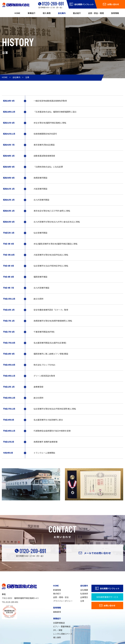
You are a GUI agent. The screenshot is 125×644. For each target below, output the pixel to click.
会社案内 (62, 13)
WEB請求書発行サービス (107, 597)
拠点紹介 (77, 13)
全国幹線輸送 (59, 623)
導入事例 (47, 13)
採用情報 (115, 13)
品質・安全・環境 (96, 13)
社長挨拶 (84, 594)
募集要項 (57, 612)
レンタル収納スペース (63, 634)
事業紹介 (31, 13)
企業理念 (84, 597)
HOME (17, 13)
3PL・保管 (58, 630)
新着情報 (57, 590)
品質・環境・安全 (61, 597)
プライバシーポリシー (63, 601)
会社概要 (84, 590)
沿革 (27, 77)
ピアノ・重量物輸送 (62, 626)
